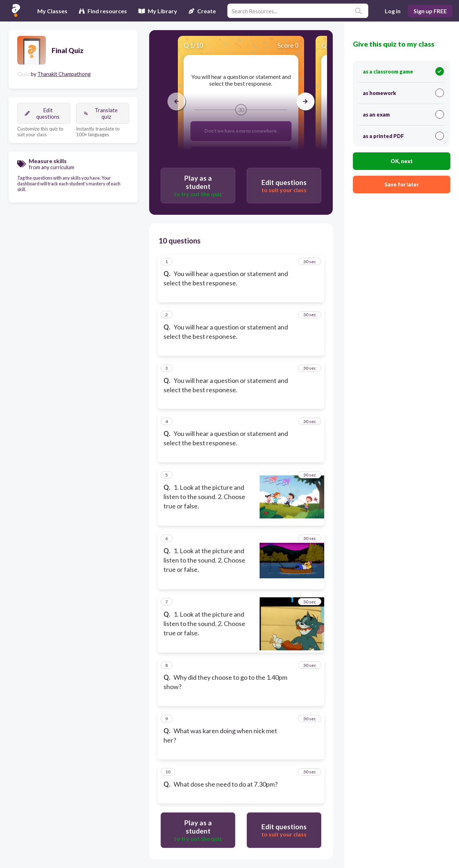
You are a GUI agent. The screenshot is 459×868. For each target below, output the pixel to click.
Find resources (103, 11)
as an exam (403, 114)
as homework (403, 93)
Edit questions (42, 113)
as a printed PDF (403, 136)
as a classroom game (403, 71)
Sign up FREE (430, 11)
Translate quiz (101, 113)
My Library (158, 11)
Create (202, 11)
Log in (393, 11)
